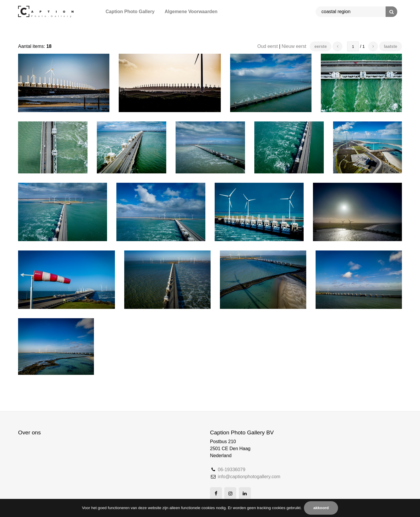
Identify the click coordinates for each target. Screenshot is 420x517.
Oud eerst (267, 46)
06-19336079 (232, 470)
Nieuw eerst (294, 46)
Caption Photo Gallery (130, 12)
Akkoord (321, 508)
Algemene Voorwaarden (191, 12)
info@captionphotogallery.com (249, 477)
